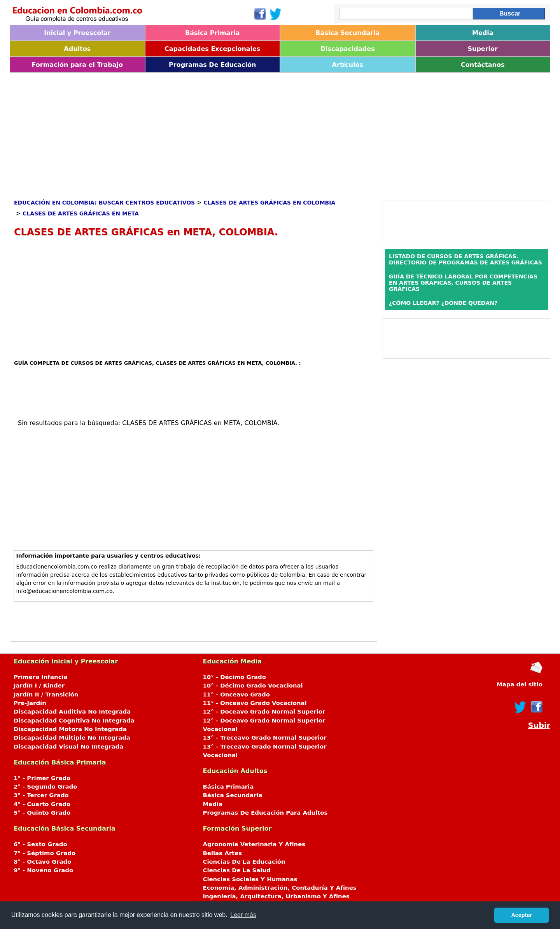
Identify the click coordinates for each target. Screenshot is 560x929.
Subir (539, 725)
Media (483, 33)
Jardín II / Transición (46, 695)
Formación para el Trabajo (77, 65)
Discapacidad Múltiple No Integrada (72, 738)
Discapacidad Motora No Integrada (70, 729)
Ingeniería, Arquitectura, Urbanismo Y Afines (276, 896)
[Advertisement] (243, 131)
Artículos (348, 65)
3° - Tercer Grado (41, 795)
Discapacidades (348, 49)
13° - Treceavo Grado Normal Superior (265, 738)
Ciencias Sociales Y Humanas (250, 879)
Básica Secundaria (347, 33)
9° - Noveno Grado (43, 870)
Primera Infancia (41, 677)
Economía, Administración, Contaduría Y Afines (280, 888)
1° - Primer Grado (42, 778)
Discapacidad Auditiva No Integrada (72, 712)
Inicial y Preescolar (77, 33)
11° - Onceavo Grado (236, 695)
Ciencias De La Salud (237, 870)
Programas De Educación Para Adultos (265, 813)
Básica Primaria (213, 33)
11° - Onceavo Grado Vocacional (255, 703)
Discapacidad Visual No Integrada (68, 747)
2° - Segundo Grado (45, 787)
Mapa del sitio (520, 684)
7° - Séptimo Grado (45, 853)
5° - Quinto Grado (42, 813)
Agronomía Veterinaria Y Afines (254, 844)
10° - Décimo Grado (234, 677)
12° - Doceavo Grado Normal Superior (264, 712)
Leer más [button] (243, 915)
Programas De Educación (212, 65)
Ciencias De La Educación (244, 862)
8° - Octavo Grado (42, 862)
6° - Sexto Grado (40, 844)
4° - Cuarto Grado (42, 804)
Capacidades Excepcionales (212, 49)
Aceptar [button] (521, 915)
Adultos (77, 49)
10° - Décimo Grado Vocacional (253, 686)
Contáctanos (483, 65)
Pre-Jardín (30, 703)
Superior (483, 49)
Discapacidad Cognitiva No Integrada (74, 721)
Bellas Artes (223, 853)
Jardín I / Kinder (39, 686)
